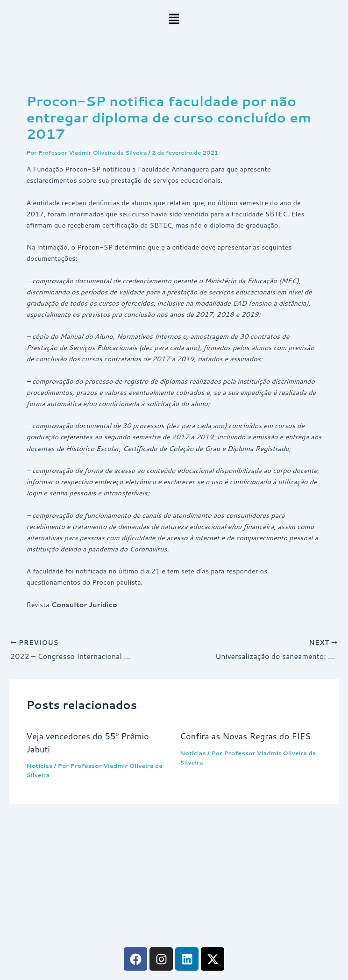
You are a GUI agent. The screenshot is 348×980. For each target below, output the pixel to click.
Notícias (39, 765)
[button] (174, 19)
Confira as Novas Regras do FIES (245, 736)
